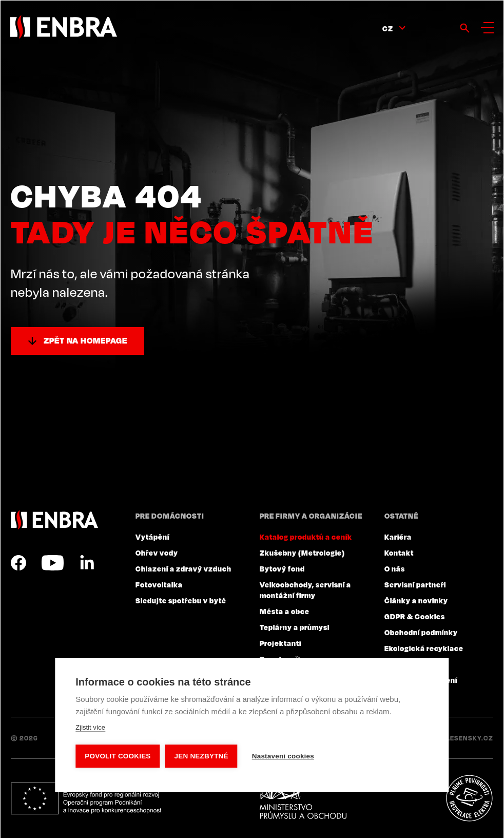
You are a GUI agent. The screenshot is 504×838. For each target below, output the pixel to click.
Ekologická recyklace (424, 648)
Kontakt (399, 553)
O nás (395, 568)
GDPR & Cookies (415, 616)
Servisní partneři (415, 584)
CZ (388, 28)
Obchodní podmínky (421, 632)
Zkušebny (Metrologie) (302, 553)
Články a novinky (416, 600)
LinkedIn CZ (87, 563)
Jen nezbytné (201, 756)
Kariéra (398, 537)
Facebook (18, 563)
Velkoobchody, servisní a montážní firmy (305, 590)
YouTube (53, 563)
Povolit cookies (118, 756)
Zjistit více (90, 727)
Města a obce (285, 611)
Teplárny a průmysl (295, 627)
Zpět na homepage (85, 340)
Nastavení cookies (283, 756)
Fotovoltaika (159, 584)
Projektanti (280, 643)
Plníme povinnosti (469, 798)
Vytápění (152, 537)
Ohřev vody (157, 553)
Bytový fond (282, 568)
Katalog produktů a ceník (306, 537)
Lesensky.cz (470, 738)
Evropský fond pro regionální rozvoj (86, 798)
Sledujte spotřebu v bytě (181, 600)
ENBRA (54, 520)
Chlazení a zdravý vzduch (183, 568)
